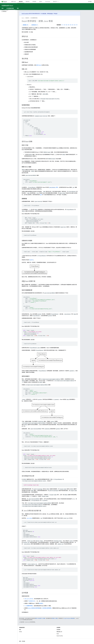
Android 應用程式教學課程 (34, 608)
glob (41, 195)
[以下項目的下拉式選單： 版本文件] (59, 2)
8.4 (71, 25)
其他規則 (41, 603)
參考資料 (34, 2)
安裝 (2, 8)
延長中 (41, 2)
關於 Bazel (14, 2)
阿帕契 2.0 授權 (55, 618)
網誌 (20, 630)
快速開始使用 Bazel (7, 6)
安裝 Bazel (39, 65)
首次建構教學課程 (34, 18)
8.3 (73, 25)
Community (48, 2)
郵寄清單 (44, 14)
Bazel (23, 18)
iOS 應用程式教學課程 (46, 608)
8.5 (69, 25)
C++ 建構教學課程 (29, 606)
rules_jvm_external (29, 599)
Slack (58, 634)
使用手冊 (28, 2)
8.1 (77, 25)
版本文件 (55, 2)
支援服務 (58, 630)
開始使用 (27, 18)
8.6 (66, 25)
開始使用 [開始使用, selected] (21, 2)
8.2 (75, 25)
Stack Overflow (60, 636)
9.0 (64, 25)
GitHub (90, 2)
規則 (53, 187)
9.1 (62, 25)
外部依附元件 (32, 601)
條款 (20, 641)
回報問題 (25, 25)
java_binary (30, 518)
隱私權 (24, 641)
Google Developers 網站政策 (69, 618)
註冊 (56, 14)
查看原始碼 (34, 25)
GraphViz (31, 260)
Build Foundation (25, 14)
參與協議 (51, 14)
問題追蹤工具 (59, 632)
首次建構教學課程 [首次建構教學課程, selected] (10, 8)
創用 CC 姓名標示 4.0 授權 (40, 618)
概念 (18, 8)
